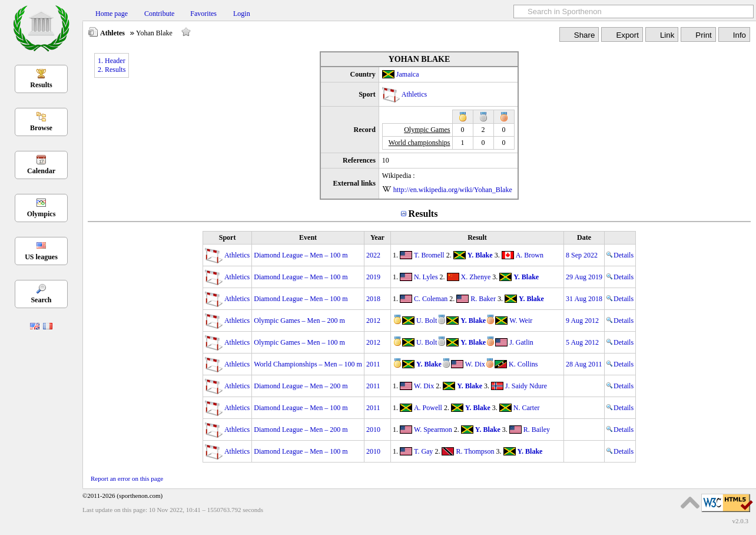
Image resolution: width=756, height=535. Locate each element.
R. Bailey (537, 430)
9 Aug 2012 (582, 321)
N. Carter (527, 408)
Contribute (159, 14)
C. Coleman (431, 299)
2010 (373, 430)
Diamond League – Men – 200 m (301, 386)
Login (242, 14)
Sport (228, 237)
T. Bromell (429, 255)
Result (477, 237)
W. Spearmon (433, 430)
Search (41, 300)
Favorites (203, 14)
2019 (373, 277)
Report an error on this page (127, 478)
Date (584, 237)
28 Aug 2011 (584, 364)
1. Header (112, 61)
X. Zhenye (476, 277)
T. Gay (423, 451)
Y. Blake (480, 255)
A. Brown (530, 255)
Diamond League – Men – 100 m (301, 255)
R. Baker (483, 299)
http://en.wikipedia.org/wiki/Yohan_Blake (453, 190)
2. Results (112, 70)
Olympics (42, 214)
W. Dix (475, 364)
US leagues (41, 257)
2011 (373, 364)
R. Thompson (475, 451)
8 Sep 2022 (582, 255)
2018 (373, 299)
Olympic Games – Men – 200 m (299, 321)
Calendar (41, 171)
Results (41, 85)
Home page (112, 14)
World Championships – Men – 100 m (308, 364)
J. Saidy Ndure (526, 386)
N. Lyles (426, 277)
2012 (373, 321)
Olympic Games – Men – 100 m (299, 342)
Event (308, 237)
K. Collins (523, 364)
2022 (373, 255)
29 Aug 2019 (584, 277)
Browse (41, 128)
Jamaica (408, 74)
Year (377, 237)
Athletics (414, 94)
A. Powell (428, 408)
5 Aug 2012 (582, 342)
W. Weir (521, 321)
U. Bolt (427, 321)
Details (620, 255)
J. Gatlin (521, 342)
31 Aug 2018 (584, 299)
